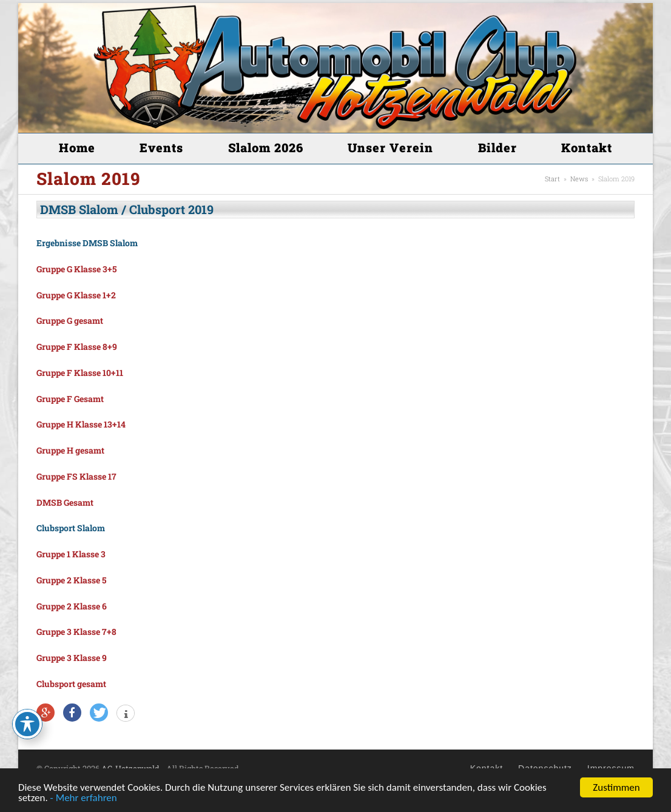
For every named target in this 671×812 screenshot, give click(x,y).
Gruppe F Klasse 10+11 (80, 373)
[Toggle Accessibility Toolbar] (27, 724)
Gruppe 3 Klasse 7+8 (76, 632)
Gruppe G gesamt (70, 320)
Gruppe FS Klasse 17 (76, 476)
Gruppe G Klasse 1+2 (76, 295)
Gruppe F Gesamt (70, 399)
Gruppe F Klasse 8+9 (77, 347)
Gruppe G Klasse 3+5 (76, 269)
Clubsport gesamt (71, 684)
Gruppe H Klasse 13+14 (81, 424)
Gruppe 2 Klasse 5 (71, 580)
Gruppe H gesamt (70, 450)
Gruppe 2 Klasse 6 (72, 606)
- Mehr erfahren (84, 798)
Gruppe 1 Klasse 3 (71, 554)
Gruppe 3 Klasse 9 (72, 658)
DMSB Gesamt (65, 502)
